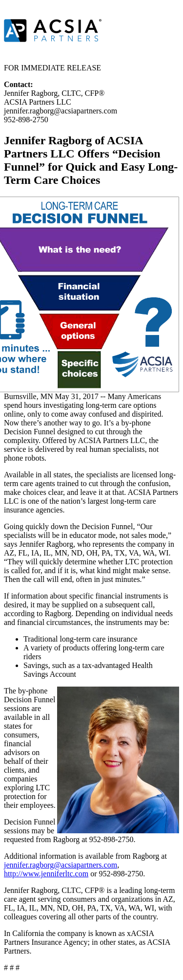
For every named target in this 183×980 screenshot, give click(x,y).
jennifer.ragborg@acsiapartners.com (61, 865)
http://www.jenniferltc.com (46, 874)
